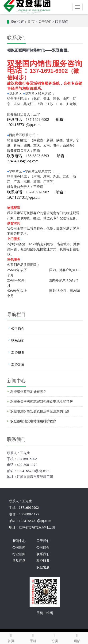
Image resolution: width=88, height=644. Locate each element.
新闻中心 (19, 541)
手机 (33, 637)
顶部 (77, 637)
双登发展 (18, 365)
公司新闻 (19, 548)
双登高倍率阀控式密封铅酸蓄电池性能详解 (42, 401)
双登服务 (18, 353)
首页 (11, 637)
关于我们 (45, 22)
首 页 (31, 22)
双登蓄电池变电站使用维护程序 (33, 421)
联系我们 (18, 340)
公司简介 (18, 328)
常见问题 (19, 561)
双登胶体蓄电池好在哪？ (28, 392)
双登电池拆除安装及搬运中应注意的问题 (40, 411)
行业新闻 (19, 554)
